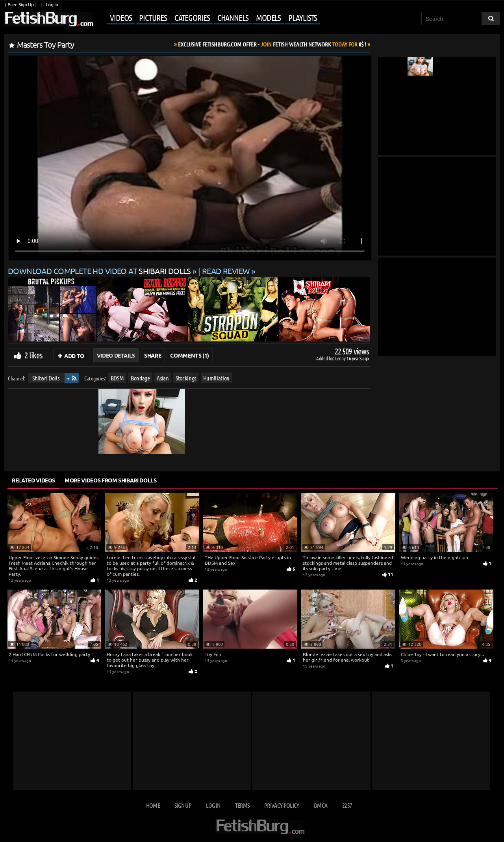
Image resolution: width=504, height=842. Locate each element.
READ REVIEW (226, 271)
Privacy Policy (282, 805)
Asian (163, 378)
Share (153, 355)
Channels (233, 17)
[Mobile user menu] (208, 18)
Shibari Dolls (46, 378)
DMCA (321, 805)
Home (153, 805)
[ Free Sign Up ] (21, 5)
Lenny (341, 358)
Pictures (153, 17)
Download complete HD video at (100, 271)
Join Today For (272, 44)
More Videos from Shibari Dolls (111, 480)
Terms (242, 805)
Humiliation (216, 378)
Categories (192, 17)
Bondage (140, 378)
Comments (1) (190, 355)
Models (268, 17)
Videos (121, 17)
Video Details (116, 355)
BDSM (117, 378)
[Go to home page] (48, 19)
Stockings (186, 378)
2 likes (33, 355)
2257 (347, 805)
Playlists (303, 17)
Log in (52, 5)
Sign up (183, 805)
